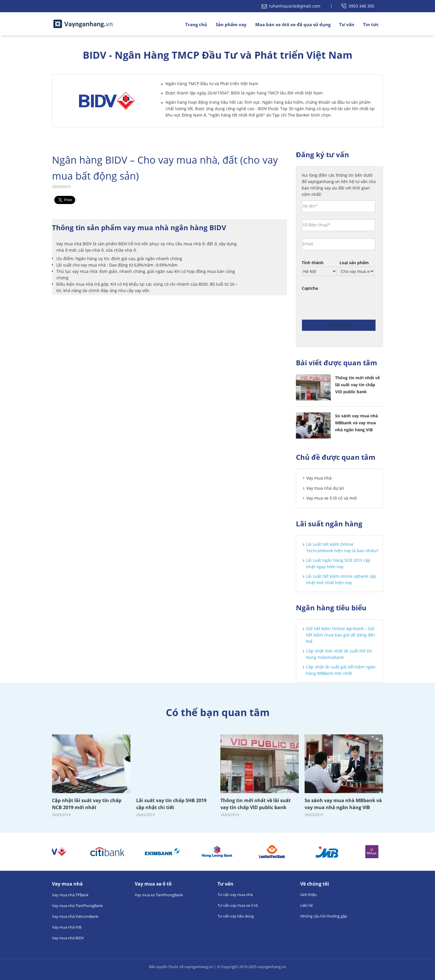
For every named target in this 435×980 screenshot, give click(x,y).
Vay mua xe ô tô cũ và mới (332, 498)
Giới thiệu (309, 895)
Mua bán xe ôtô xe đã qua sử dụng (293, 24)
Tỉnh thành (313, 263)
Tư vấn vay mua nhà (235, 895)
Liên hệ (307, 905)
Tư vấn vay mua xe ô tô (238, 905)
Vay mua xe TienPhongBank (159, 895)
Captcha (310, 288)
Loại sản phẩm (354, 263)
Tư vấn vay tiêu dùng (236, 916)
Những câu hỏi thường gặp (324, 916)
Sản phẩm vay (231, 24)
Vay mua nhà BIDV (68, 938)
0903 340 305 (358, 6)
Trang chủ (196, 24)
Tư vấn (347, 24)
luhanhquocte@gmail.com (292, 6)
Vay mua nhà (319, 478)
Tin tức (371, 24)
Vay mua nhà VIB (67, 927)
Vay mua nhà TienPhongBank (77, 906)
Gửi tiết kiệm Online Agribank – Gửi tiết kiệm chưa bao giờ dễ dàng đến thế (341, 635)
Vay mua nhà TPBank (70, 895)
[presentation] (346, 303)
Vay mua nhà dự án (325, 488)
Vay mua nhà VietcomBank (75, 916)
